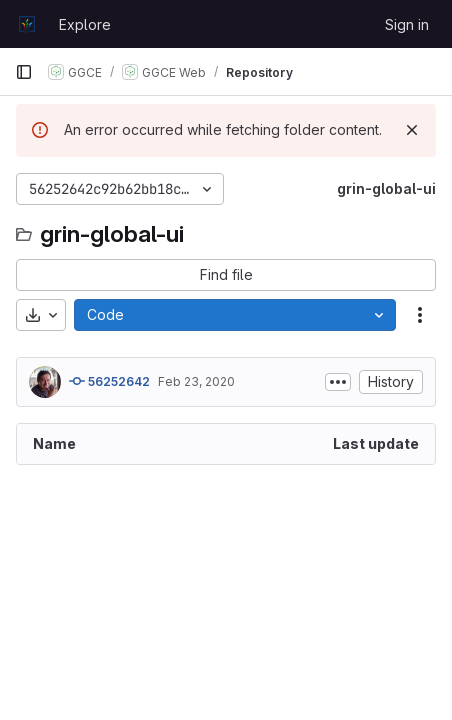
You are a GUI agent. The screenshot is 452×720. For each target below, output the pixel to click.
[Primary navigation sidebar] (24, 72)
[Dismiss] (412, 130)
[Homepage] (27, 24)
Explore (85, 24)
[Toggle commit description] (338, 382)
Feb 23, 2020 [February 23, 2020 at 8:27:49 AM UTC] (196, 381)
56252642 (109, 381)
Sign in (407, 24)
